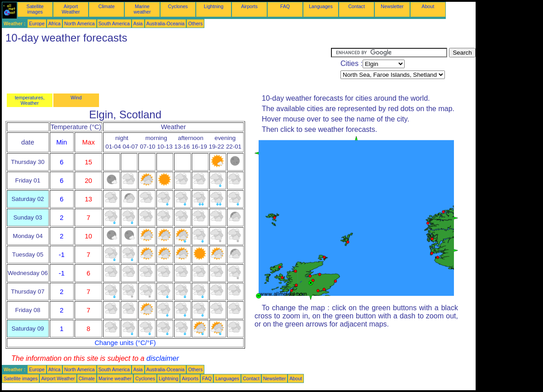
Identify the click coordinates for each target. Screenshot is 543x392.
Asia (138, 23)
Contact (356, 6)
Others (195, 23)
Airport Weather (71, 9)
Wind (76, 98)
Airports (249, 6)
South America (114, 23)
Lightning (214, 6)
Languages (321, 6)
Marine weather (142, 9)
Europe (37, 23)
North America (80, 23)
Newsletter (392, 6)
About (428, 6)
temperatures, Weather (30, 100)
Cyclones (178, 6)
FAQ (285, 6)
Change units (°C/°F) (125, 343)
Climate (106, 6)
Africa (54, 23)
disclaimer (163, 358)
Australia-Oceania (166, 23)
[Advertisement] (166, 68)
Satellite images (35, 9)
